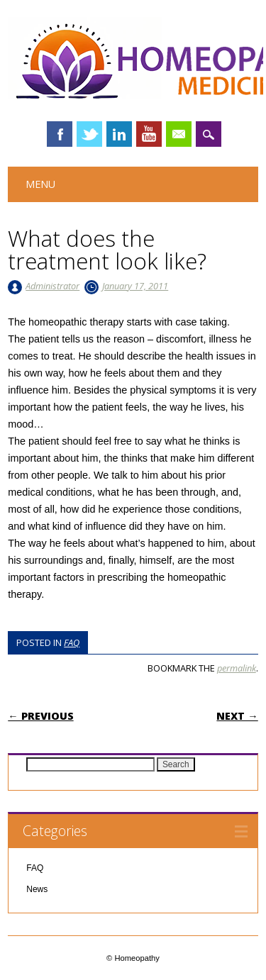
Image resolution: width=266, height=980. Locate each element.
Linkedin (119, 134)
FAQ (72, 642)
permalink (237, 668)
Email (179, 134)
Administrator (52, 286)
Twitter (89, 134)
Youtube (149, 134)
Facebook (60, 134)
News (37, 889)
